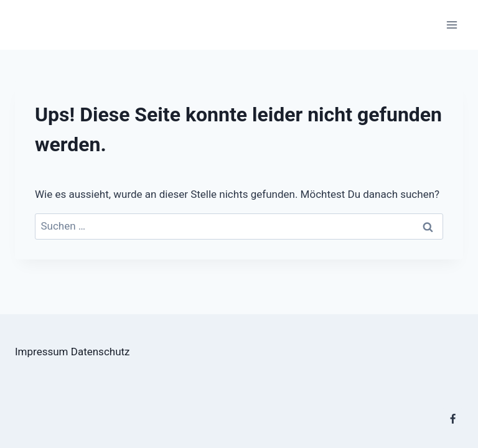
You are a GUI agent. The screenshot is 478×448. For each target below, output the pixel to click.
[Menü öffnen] (452, 25)
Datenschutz (101, 352)
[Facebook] (452, 419)
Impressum (42, 352)
